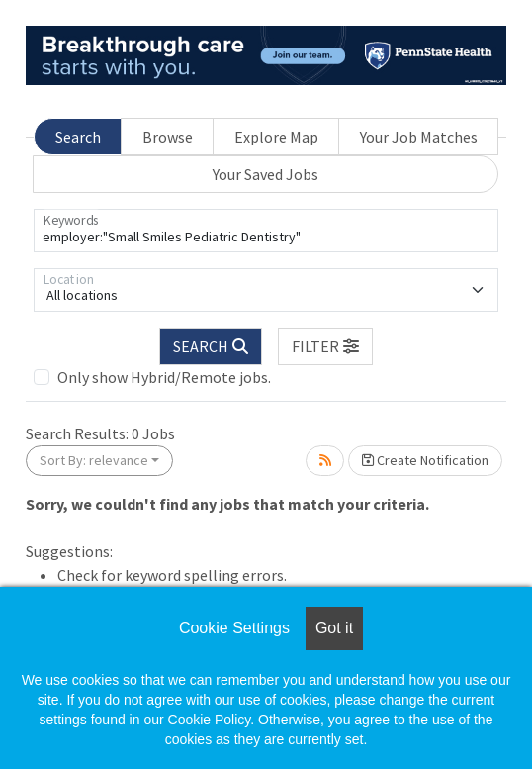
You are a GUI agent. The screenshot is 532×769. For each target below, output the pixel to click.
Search (78, 137)
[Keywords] (266, 231)
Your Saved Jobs (266, 174)
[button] (325, 346)
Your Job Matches (419, 137)
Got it (334, 628)
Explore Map (276, 137)
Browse (168, 137)
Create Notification (425, 460)
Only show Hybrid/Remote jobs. (164, 377)
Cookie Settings (234, 628)
